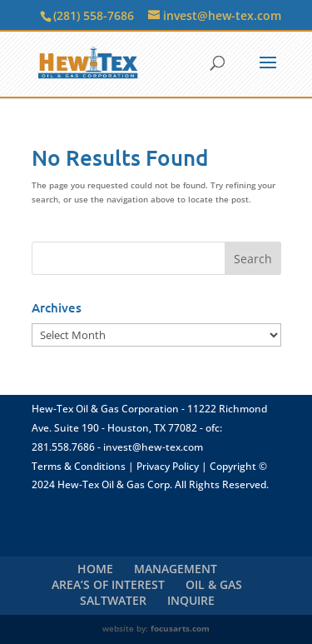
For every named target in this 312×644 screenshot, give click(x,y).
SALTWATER (113, 600)
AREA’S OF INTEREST (108, 584)
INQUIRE (191, 600)
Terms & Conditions (79, 466)
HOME (95, 569)
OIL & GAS (214, 584)
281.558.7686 (63, 447)
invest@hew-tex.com (153, 447)
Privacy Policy (168, 466)
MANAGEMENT (176, 569)
